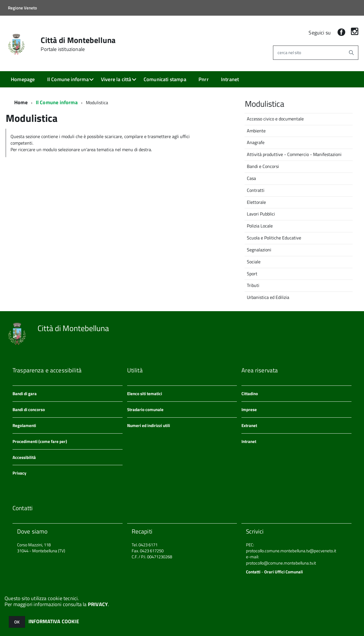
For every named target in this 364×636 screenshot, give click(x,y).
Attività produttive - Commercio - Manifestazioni (294, 154)
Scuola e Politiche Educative (274, 237)
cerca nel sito (289, 53)
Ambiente (256, 130)
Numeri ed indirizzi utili (149, 425)
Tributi (253, 285)
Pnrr (204, 79)
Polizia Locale (260, 225)
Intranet (230, 79)
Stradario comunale (145, 409)
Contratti (256, 190)
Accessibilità (24, 457)
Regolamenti (24, 425)
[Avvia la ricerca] (351, 53)
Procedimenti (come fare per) (40, 441)
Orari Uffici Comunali (284, 572)
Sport (252, 273)
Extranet (249, 425)
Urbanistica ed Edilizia (268, 297)
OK (17, 622)
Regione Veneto (22, 8)
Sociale (254, 261)
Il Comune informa (68, 79)
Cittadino (250, 393)
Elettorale (256, 202)
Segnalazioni (259, 249)
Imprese (249, 409)
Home (21, 102)
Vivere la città (116, 79)
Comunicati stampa (165, 79)
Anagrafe (256, 142)
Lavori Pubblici (261, 214)
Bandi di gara (25, 393)
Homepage (23, 79)
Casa (251, 178)
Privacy (19, 473)
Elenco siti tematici (145, 393)
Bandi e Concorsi (263, 166)
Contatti (253, 572)
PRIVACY (98, 604)
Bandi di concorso (29, 409)
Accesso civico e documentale (275, 118)
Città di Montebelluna (78, 44)
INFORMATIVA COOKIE (54, 621)
